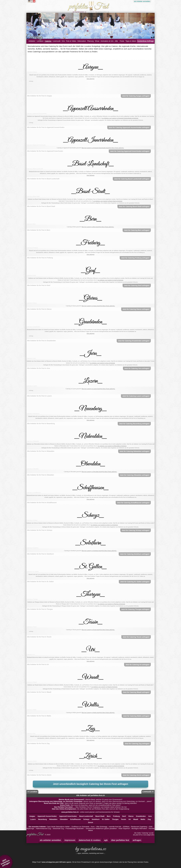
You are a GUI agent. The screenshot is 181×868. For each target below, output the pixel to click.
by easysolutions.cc (90, 850)
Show (97, 41)
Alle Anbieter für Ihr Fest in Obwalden (40, 475)
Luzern (33, 819)
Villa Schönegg (102, 827)
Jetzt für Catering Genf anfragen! (137, 285)
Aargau (32, 816)
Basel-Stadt (100, 816)
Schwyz (86, 819)
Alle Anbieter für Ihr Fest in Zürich (39, 775)
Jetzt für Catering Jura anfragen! (137, 368)
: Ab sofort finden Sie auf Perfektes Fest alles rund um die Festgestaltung (90, 809)
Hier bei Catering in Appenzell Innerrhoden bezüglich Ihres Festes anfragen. (103, 148)
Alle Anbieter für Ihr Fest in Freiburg (40, 258)
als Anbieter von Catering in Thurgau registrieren (111, 604)
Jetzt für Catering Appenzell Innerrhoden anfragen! (130, 151)
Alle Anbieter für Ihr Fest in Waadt (39, 692)
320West (126, 827)
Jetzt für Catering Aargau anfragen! (136, 96)
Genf (124, 816)
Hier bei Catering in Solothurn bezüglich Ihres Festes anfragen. (99, 551)
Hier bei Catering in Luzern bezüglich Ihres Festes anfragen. (98, 389)
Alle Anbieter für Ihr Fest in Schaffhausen (42, 503)
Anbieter (142, 1)
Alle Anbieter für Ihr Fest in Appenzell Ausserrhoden (46, 127)
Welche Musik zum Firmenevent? (72, 799)
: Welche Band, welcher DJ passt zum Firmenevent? (90, 799)
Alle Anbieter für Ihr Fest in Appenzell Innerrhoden (45, 151)
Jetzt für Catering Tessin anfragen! (136, 637)
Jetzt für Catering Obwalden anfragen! (135, 475)
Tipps (131, 41)
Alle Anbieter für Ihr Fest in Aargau (39, 96)
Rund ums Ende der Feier (54, 803)
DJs (63, 41)
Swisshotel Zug (58, 828)
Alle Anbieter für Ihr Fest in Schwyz (40, 530)
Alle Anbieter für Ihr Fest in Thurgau (40, 609)
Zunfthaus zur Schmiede (80, 827)
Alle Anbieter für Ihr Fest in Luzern (39, 396)
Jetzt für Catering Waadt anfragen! (136, 692)
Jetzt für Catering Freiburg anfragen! (135, 258)
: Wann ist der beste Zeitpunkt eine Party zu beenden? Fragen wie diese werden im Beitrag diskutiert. (90, 803)
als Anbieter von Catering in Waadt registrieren (104, 687)
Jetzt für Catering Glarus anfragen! (136, 309)
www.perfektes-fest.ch (70, 812)
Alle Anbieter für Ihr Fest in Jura (38, 368)
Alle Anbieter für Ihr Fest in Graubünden (41, 341)
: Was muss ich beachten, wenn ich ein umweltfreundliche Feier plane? (91, 805)
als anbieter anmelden (50, 840)
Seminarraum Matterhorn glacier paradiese (101, 828)
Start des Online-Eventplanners (64, 809)
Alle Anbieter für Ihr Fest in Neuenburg (41, 424)
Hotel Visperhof (124, 828)
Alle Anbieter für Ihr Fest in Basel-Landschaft (43, 179)
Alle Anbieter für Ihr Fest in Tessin (39, 637)
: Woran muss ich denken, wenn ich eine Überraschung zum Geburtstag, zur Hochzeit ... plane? (90, 801)
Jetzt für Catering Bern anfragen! (137, 230)
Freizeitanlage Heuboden (75, 828)
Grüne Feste (65, 805)
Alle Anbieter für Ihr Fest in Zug (38, 744)
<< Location (32, 792)
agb (106, 840)
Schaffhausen (75, 819)
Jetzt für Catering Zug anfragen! (137, 744)
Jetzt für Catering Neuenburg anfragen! (134, 424)
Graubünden (141, 816)
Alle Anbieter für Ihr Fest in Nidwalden (41, 451)
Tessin (124, 819)
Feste (122, 41)
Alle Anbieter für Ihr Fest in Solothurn (40, 554)
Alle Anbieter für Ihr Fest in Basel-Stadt (41, 206)
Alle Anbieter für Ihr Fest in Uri (38, 665)
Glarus (131, 816)
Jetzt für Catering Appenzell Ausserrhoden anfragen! (129, 127)
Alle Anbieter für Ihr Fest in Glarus (39, 309)
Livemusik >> (148, 792)
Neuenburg (42, 819)
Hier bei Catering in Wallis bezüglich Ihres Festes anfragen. (98, 712)
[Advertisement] (90, 88)
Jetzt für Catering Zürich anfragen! (136, 775)
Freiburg (116, 816)
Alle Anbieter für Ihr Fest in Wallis (39, 716)
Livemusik (57, 41)
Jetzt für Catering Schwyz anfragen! (136, 530)
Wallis (143, 819)
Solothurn (96, 819)
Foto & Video (71, 41)
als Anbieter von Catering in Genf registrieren (111, 280)
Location (40, 41)
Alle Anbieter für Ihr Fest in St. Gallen (40, 582)
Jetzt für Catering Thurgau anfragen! (135, 609)
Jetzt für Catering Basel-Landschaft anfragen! (132, 179)
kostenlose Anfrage (146, 41)
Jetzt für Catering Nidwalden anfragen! (134, 451)
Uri (130, 819)
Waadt (136, 819)
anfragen (137, 840)
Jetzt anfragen (90, 79)
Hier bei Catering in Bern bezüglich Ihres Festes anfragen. (98, 227)
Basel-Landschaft (86, 816)
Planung (90, 41)
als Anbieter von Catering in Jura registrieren (102, 363)
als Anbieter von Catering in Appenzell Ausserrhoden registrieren (120, 118)
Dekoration (82, 41)
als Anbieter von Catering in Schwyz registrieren (104, 525)
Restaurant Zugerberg (139, 827)
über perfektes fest (120, 840)
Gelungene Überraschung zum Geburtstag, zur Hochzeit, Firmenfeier (56, 801)
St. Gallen (106, 819)
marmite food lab (115, 827)
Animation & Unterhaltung (111, 41)
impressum (70, 840)
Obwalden (64, 819)
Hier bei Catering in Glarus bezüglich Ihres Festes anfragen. (98, 306)
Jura (150, 816)
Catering (48, 41)
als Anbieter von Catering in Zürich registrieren (111, 766)
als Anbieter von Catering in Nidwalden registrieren (112, 446)
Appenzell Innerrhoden (68, 816)
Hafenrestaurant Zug (43, 828)
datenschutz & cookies (90, 840)
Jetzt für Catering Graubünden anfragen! (134, 341)
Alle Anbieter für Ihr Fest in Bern (39, 230)
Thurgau (115, 819)
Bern (109, 816)
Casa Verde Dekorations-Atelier (58, 827)
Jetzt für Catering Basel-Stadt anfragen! (134, 206)
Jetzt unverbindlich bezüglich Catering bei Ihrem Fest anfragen (90, 784)
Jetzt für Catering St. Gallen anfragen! (135, 582)
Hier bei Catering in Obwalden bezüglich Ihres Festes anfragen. (99, 472)
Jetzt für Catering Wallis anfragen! (136, 716)
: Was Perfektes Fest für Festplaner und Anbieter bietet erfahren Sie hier (90, 807)
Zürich (90, 822)
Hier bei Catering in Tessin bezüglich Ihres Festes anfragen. (98, 630)
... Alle (116, 41)
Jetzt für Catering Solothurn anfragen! (135, 554)
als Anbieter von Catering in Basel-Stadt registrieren (108, 201)
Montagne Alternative (139, 828)
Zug (149, 819)
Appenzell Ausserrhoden (47, 816)
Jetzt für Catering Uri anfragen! (137, 665)
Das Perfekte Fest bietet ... (64, 807)
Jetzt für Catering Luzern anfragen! (136, 396)
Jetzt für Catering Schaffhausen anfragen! (133, 503)
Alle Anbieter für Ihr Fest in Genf (39, 285)
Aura (93, 827)
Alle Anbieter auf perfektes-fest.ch (91, 795)
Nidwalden (53, 819)
